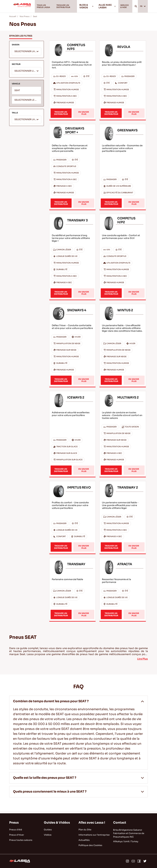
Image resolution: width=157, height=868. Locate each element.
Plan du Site (85, 830)
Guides (48, 830)
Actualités (84, 840)
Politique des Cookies (90, 845)
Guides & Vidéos (57, 823)
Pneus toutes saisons (21, 840)
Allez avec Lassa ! (92, 823)
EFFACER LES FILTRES (21, 38)
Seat (35, 19)
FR (142, 8)
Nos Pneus (25, 19)
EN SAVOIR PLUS (84, 116)
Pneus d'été (16, 830)
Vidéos (48, 835)
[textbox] (27, 54)
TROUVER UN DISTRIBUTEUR (65, 7)
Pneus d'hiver (17, 835)
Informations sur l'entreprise (94, 835)
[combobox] (27, 54)
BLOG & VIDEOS (87, 7)
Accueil (13, 19)
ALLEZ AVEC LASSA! (106, 8)
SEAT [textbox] (17, 93)
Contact (120, 823)
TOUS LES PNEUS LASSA (43, 7)
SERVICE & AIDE (124, 7)
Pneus (14, 823)
